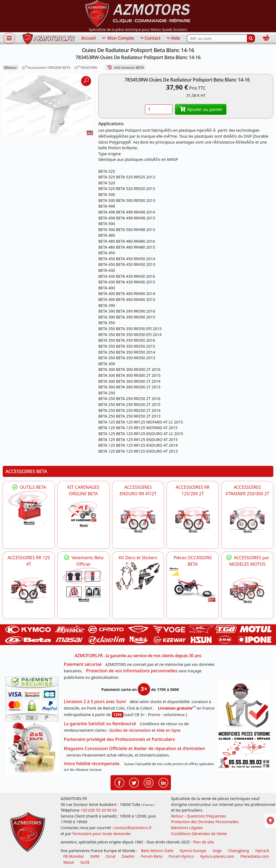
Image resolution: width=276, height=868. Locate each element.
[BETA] (247, 590)
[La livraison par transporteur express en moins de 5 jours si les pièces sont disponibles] (32, 748)
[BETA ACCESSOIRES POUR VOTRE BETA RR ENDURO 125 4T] (29, 590)
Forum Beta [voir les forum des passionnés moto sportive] (152, 856)
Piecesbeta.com (255, 856)
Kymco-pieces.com (217, 856)
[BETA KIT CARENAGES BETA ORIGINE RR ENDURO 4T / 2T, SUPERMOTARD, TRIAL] (83, 514)
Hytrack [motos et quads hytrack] (262, 851)
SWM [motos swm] (95, 856)
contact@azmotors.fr (133, 828)
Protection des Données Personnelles (205, 822)
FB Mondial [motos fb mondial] (74, 856)
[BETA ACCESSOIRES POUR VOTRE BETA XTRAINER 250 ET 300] (247, 520)
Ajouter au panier (201, 109)
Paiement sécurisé (83, 664)
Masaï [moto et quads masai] (69, 862)
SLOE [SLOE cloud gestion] (85, 862)
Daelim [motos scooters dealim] (128, 856)
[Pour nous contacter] (244, 750)
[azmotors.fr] (49, 38)
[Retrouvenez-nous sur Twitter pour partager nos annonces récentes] (134, 782)
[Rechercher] (251, 38)
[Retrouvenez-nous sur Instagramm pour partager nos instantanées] (149, 782)
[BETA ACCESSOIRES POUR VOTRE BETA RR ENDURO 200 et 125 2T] (193, 520)
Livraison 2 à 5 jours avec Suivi (95, 701)
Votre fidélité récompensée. (92, 764)
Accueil (88, 38)
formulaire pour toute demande (101, 834)
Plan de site (203, 842)
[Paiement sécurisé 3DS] (32, 699)
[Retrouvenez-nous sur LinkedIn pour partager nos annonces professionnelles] (163, 782)
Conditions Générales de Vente (199, 834)
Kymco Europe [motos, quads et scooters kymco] (193, 851)
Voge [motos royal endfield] (217, 851)
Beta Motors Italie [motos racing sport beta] (157, 851)
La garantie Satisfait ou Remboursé (100, 724)
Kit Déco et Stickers (138, 558)
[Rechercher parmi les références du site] (217, 38)
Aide (173, 38)
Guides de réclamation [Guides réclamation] (130, 730)
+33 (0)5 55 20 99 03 (99, 810)
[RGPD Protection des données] (244, 705)
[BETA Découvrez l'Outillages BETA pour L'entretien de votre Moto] (29, 508)
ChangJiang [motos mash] (238, 851)
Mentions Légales (187, 828)
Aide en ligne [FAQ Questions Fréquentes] (169, 730)
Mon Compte (118, 38)
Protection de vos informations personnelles (132, 671)
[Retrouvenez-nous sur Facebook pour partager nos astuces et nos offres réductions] (119, 782)
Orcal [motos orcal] (111, 856)
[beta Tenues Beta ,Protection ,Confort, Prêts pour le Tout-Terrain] (83, 585)
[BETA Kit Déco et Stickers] (138, 576)
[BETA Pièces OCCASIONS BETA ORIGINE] (193, 585)
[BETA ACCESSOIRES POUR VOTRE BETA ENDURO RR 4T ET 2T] (138, 520)
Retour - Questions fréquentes (198, 816)
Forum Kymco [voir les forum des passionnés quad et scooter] (181, 856)
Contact (150, 38)
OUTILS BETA (29, 487)
